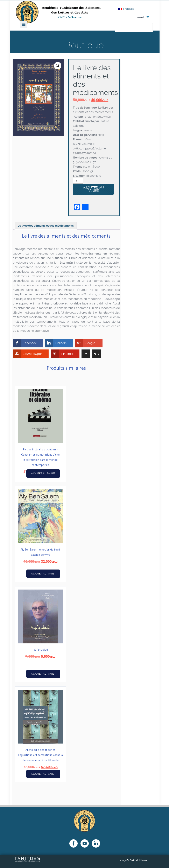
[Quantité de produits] (78, 181)
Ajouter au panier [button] (43, 474)
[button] (58, 66)
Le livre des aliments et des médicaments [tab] (46, 226)
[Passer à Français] (126, 9)
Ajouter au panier (93, 189)
